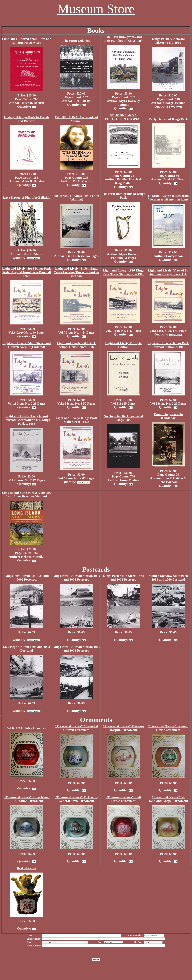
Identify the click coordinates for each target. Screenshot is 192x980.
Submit (96, 960)
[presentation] (96, 953)
